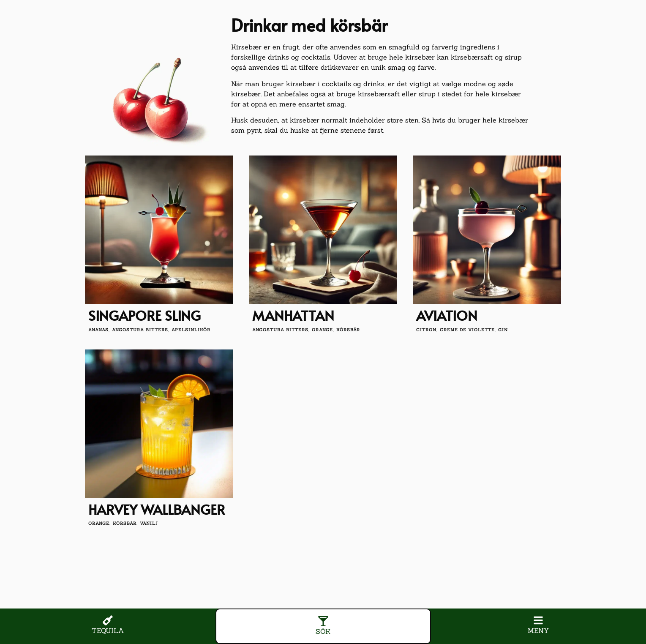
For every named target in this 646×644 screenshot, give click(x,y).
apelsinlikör (191, 330)
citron (426, 330)
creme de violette (467, 330)
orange (322, 330)
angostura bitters (140, 330)
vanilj (149, 523)
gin (503, 330)
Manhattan (293, 315)
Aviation (447, 315)
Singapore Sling (144, 315)
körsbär (348, 330)
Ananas (98, 330)
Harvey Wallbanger (157, 509)
